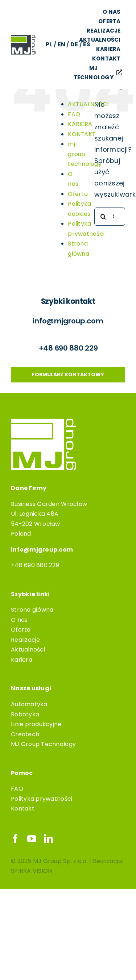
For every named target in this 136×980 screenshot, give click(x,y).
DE (74, 44)
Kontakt (23, 809)
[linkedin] (48, 839)
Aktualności (28, 650)
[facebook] (15, 839)
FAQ (74, 114)
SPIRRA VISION (32, 871)
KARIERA (80, 124)
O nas (19, 620)
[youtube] (32, 839)
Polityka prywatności (42, 799)
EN (62, 44)
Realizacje (26, 640)
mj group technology (85, 154)
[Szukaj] (103, 217)
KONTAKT (82, 134)
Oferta (78, 194)
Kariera (22, 660)
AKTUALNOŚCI (88, 104)
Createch (25, 734)
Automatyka (29, 704)
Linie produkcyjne (36, 724)
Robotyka (25, 714)
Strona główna (32, 610)
